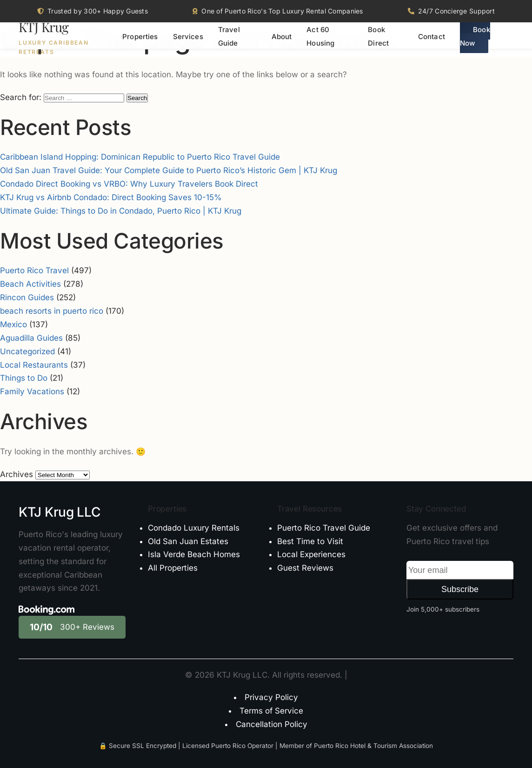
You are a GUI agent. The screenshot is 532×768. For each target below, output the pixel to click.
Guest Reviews (305, 568)
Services (188, 44)
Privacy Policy (271, 697)
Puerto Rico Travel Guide (324, 528)
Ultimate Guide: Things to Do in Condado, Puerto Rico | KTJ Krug (121, 211)
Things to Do (24, 378)
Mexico (13, 324)
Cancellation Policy (272, 724)
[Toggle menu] (121, 44)
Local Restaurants (34, 365)
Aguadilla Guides (31, 338)
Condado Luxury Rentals (194, 528)
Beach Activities (30, 284)
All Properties (173, 568)
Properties (140, 44)
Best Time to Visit (310, 541)
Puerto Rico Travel (34, 270)
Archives (17, 474)
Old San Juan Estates (188, 541)
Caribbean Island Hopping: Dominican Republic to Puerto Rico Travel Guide (140, 157)
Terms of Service (271, 711)
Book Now (475, 44)
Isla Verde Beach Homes (194, 554)
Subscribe (460, 589)
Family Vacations (32, 391)
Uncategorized (27, 351)
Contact (432, 44)
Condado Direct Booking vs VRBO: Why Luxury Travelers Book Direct (129, 184)
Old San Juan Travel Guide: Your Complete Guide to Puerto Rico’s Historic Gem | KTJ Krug (169, 170)
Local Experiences (311, 554)
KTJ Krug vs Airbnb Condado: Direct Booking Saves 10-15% (111, 197)
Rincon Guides (27, 297)
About (282, 44)
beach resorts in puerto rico (52, 311)
